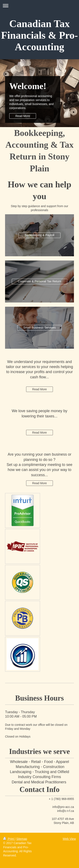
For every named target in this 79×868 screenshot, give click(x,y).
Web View (69, 839)
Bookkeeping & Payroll (39, 235)
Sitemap (22, 839)
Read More (23, 116)
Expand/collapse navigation (39, 6)
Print (9, 839)
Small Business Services (39, 327)
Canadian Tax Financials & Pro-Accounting (39, 35)
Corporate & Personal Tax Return (40, 281)
